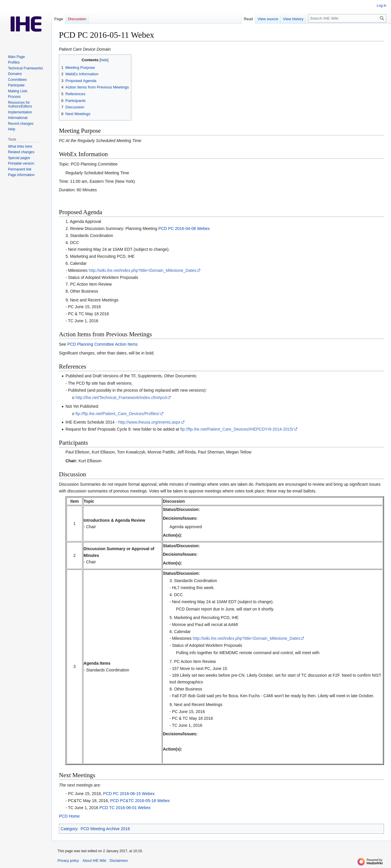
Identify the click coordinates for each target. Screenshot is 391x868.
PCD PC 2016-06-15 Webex (129, 794)
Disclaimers (119, 861)
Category (69, 829)
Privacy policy (68, 861)
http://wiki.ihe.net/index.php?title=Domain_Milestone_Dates (143, 270)
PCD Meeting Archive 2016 (105, 829)
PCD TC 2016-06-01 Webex (125, 808)
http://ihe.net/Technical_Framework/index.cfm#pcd (121, 398)
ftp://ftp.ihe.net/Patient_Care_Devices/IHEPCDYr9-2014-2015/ (237, 429)
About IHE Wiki (94, 861)
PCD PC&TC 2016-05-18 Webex (140, 801)
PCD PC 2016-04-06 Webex (184, 228)
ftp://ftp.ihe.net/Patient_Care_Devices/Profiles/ (117, 414)
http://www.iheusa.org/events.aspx (149, 422)
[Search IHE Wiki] (347, 18)
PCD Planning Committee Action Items (103, 344)
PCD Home (69, 816)
